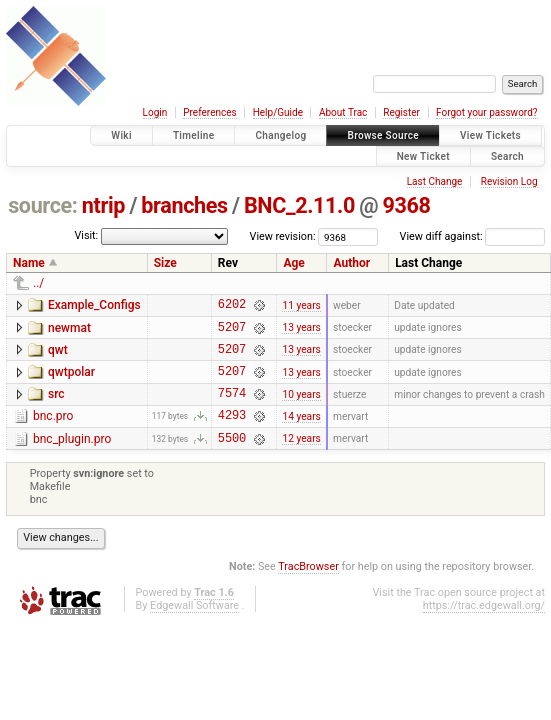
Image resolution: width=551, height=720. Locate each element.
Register (401, 112)
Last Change (435, 181)
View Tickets (490, 135)
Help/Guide (278, 112)
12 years (301, 458)
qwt (58, 356)
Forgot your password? (487, 112)
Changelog (280, 135)
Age (293, 263)
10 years (301, 407)
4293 (232, 432)
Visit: (86, 235)
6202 (232, 306)
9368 (407, 205)
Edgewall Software (194, 626)
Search (507, 156)
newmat (69, 331)
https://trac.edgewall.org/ (484, 626)
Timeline (194, 135)
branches (184, 205)
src (56, 406)
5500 (232, 458)
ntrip (103, 205)
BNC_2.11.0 (299, 205)
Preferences (209, 112)
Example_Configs (94, 305)
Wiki (121, 135)
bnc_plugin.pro (72, 457)
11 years (301, 306)
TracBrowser (308, 587)
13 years (301, 332)
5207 (232, 332)
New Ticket (423, 156)
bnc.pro (53, 431)
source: (42, 205)
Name (29, 263)
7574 (232, 407)
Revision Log (509, 181)
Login (155, 112)
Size (165, 263)
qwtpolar (71, 381)
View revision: (283, 236)
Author (351, 263)
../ (38, 283)
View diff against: (472, 236)
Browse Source (383, 135)
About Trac (343, 112)
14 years (301, 432)
